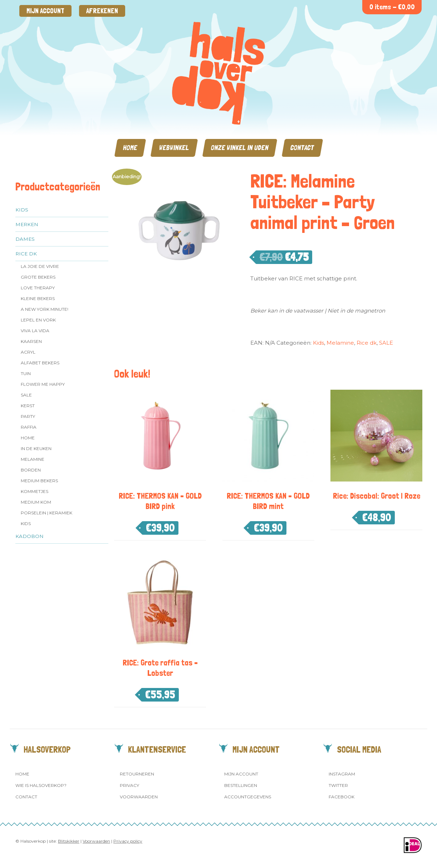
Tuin (26, 373)
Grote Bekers (38, 277)
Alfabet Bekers (40, 363)
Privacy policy (128, 841)
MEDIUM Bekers (39, 481)
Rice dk (26, 254)
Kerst (28, 406)
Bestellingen (241, 785)
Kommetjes (35, 491)
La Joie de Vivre (40, 266)
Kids (22, 210)
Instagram (342, 774)
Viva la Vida (35, 331)
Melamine (33, 459)
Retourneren (137, 774)
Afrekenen (102, 11)
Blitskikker (69, 841)
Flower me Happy (43, 384)
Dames (25, 239)
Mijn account (45, 11)
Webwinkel (174, 148)
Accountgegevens (248, 797)
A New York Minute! (45, 309)
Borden (31, 470)
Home (130, 148)
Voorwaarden (139, 797)
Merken (27, 224)
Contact (302, 148)
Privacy (129, 785)
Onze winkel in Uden (240, 148)
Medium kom (36, 502)
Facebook (342, 797)
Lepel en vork (38, 320)
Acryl (28, 352)
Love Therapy (38, 288)
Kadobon (30, 536)
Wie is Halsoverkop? (41, 785)
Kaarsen (31, 341)
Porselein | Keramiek (46, 513)
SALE (26, 395)
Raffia (29, 427)
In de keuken (36, 448)
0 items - (392, 7)
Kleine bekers (38, 298)
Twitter (338, 785)
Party (28, 416)
